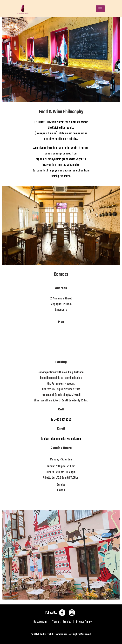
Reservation (40, 622)
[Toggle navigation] (100, 9)
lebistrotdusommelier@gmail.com (61, 439)
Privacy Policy (84, 622)
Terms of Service (62, 622)
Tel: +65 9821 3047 (61, 420)
